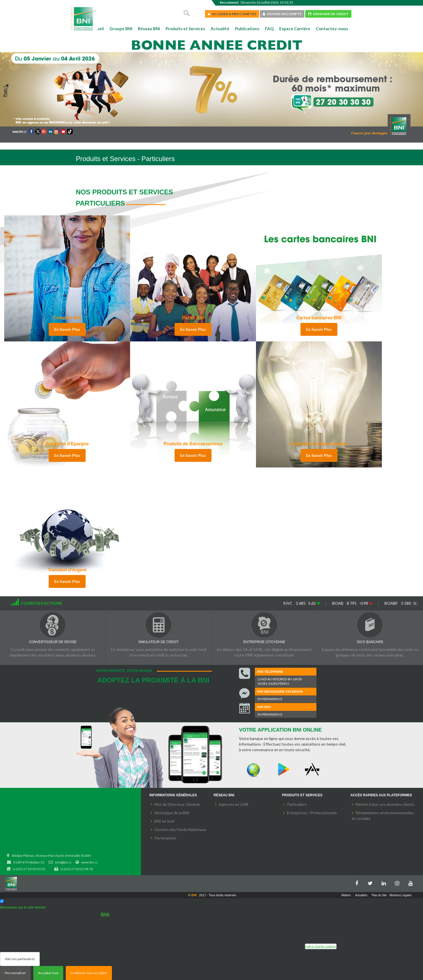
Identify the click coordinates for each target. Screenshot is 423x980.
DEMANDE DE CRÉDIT (328, 14)
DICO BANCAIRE (370, 642)
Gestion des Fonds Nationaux (180, 829)
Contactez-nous (332, 29)
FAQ (269, 29)
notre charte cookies (321, 946)
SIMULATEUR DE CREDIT (158, 642)
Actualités (361, 895)
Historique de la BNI (172, 813)
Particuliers (297, 804)
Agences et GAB (234, 804)
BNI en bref (164, 821)
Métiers (346, 895)
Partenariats (165, 838)
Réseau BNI (149, 29)
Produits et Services (185, 29)
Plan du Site (379, 895)
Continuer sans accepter (89, 973)
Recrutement (229, 2)
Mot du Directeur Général (177, 804)
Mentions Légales (401, 895)
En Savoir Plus (67, 329)
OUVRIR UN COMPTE (282, 14)
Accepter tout (48, 973)
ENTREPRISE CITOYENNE (264, 642)
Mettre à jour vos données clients (385, 804)
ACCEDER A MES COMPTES (232, 14)
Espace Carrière (295, 29)
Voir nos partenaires (20, 959)
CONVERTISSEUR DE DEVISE (53, 642)
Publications (247, 29)
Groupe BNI (121, 29)
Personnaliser (15, 973)
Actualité (220, 29)
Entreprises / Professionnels (312, 813)
